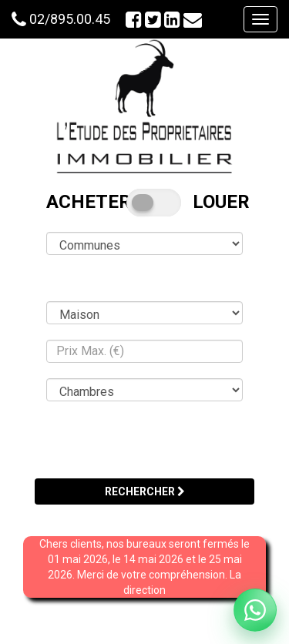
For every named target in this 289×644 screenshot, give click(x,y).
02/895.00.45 (70, 19)
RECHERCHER (145, 491)
